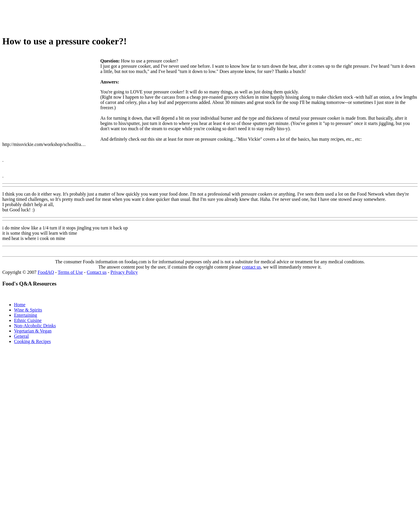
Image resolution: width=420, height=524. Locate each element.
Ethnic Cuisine (28, 320)
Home (20, 305)
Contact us (97, 272)
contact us (251, 267)
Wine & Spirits (28, 310)
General (21, 336)
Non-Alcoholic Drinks (35, 326)
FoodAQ (46, 272)
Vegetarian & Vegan (33, 331)
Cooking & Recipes (32, 341)
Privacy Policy (124, 272)
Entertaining (26, 315)
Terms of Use (70, 272)
